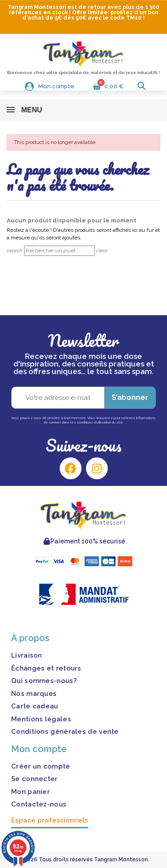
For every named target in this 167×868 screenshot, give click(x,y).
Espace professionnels (50, 820)
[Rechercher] (59, 251)
